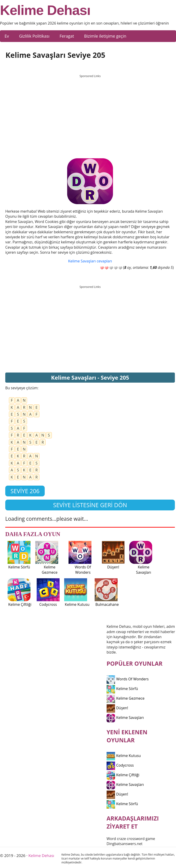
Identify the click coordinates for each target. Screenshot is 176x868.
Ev (7, 36)
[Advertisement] (90, 112)
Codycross (120, 765)
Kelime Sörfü (122, 689)
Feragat (67, 36)
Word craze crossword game (131, 839)
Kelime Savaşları (125, 718)
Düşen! (117, 708)
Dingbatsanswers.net (125, 844)
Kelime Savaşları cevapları (90, 261)
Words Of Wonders (128, 679)
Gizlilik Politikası (34, 36)
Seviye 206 (25, 491)
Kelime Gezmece (125, 698)
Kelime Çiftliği (123, 775)
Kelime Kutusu (124, 756)
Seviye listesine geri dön (90, 505)
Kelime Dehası (45, 10)
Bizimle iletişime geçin (105, 36)
